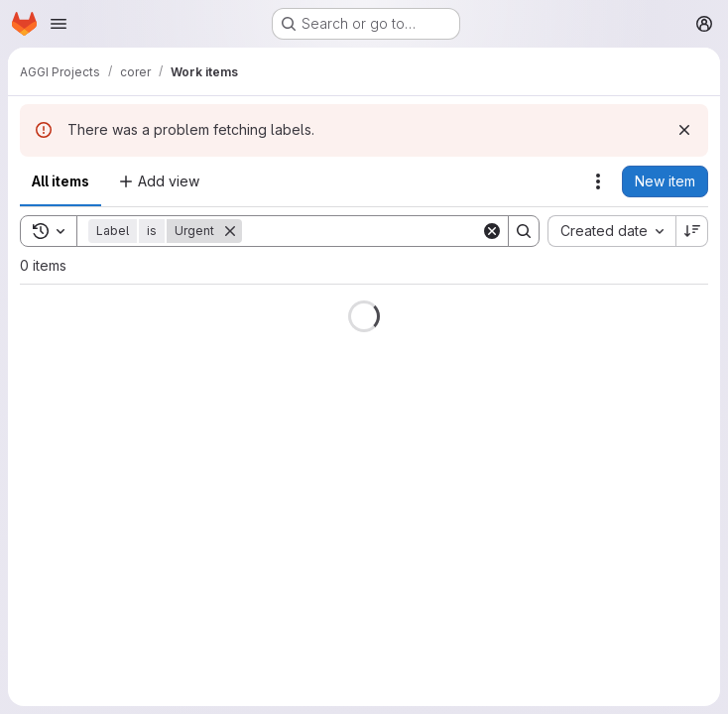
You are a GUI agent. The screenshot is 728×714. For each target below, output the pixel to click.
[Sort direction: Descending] (692, 231)
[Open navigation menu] (59, 24)
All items (61, 181)
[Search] (365, 231)
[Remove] (230, 231)
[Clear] (492, 231)
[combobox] (611, 231)
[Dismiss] (684, 130)
